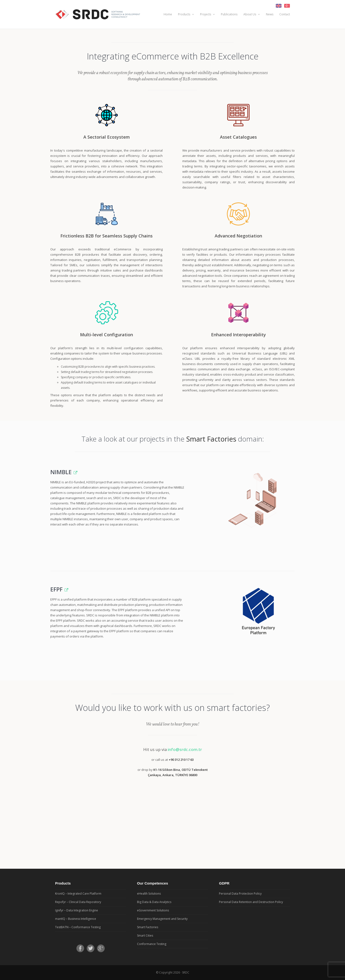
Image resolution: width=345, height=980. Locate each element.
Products (186, 14)
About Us (252, 14)
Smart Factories (148, 927)
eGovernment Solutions (153, 910)
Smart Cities (145, 936)
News (270, 14)
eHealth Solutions (149, 894)
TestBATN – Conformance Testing (78, 927)
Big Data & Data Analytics (154, 902)
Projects (207, 14)
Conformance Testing (152, 944)
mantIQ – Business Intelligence (76, 919)
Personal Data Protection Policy (240, 894)
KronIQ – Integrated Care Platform (78, 894)
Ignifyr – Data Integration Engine (77, 910)
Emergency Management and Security (162, 919)
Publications (229, 14)
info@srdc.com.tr (185, 749)
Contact (285, 14)
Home (168, 14)
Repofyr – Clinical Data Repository (78, 902)
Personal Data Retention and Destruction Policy (251, 902)
